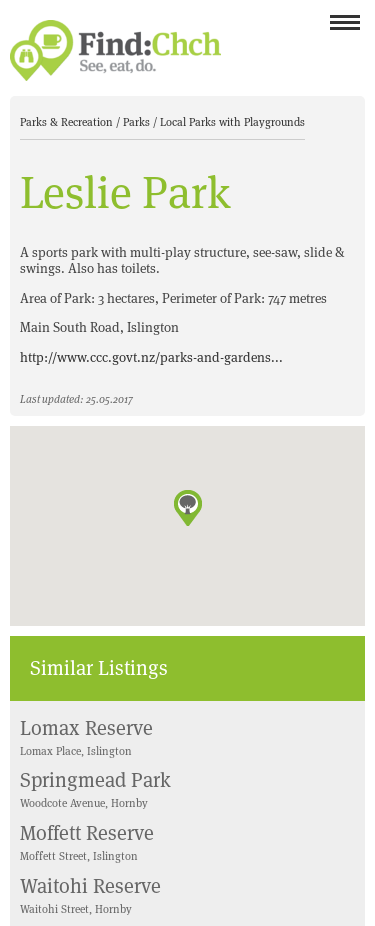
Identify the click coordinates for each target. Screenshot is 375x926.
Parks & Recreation (68, 122)
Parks (138, 122)
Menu (345, 28)
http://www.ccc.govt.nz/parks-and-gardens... (151, 357)
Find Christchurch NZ (115, 50)
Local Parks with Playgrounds (232, 122)
